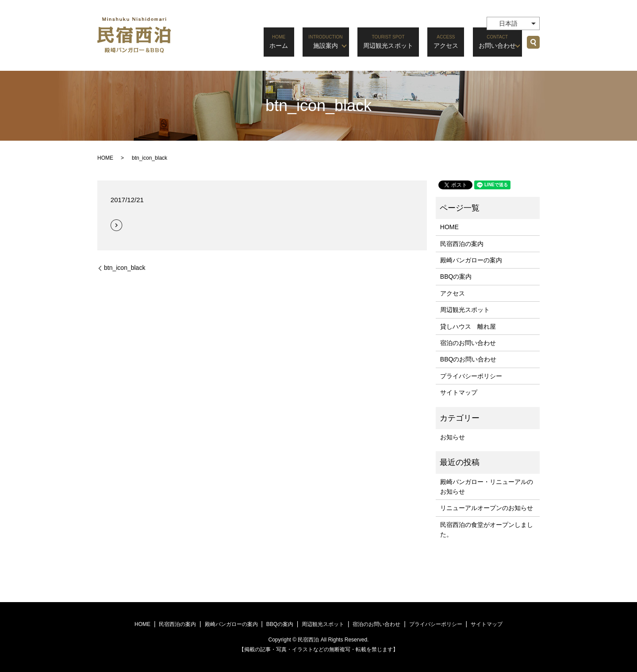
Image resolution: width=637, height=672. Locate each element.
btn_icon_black (125, 268)
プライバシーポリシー (471, 376)
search (533, 42)
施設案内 (326, 41)
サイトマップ (459, 392)
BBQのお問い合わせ (468, 359)
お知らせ (453, 437)
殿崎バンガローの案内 (471, 260)
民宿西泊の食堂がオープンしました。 (487, 530)
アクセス (446, 41)
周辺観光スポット (391, 41)
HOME (105, 158)
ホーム (285, 41)
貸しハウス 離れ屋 (468, 326)
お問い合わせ (493, 41)
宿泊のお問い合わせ (468, 343)
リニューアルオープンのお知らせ (487, 508)
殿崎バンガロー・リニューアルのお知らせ (487, 487)
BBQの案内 (456, 276)
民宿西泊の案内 (462, 244)
